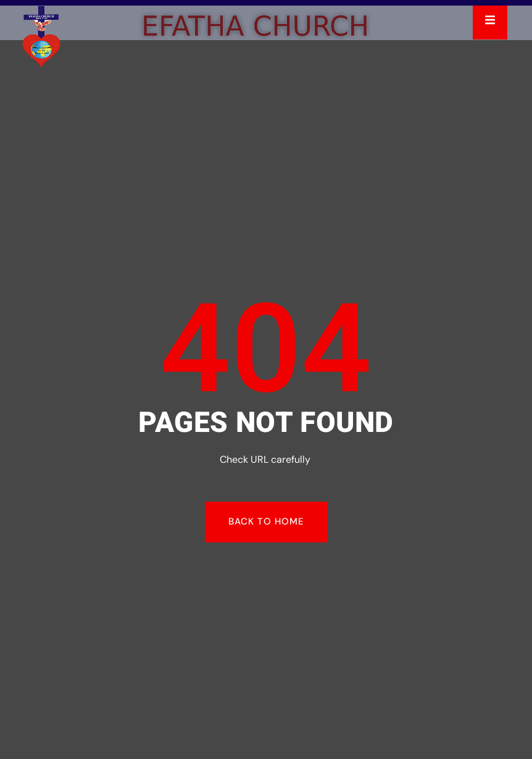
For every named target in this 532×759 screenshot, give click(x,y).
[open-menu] (490, 23)
